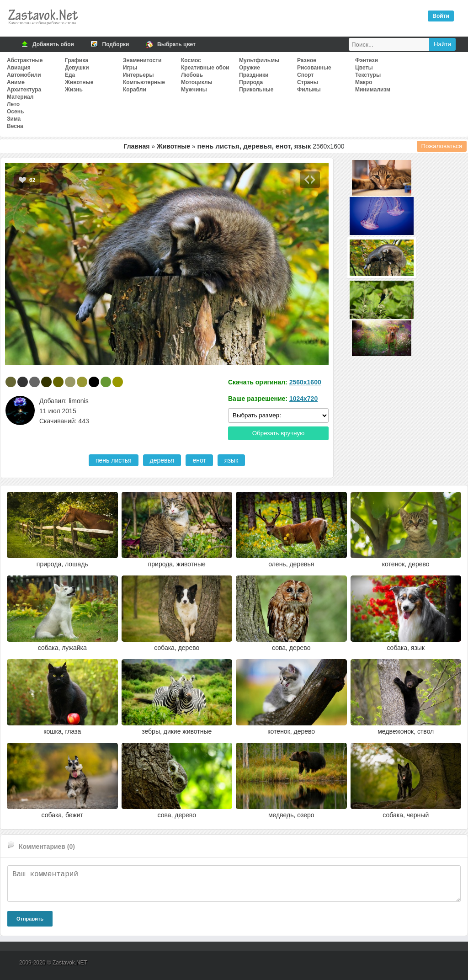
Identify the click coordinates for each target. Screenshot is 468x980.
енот (199, 460)
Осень (15, 112)
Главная (136, 146)
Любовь (192, 75)
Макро (364, 82)
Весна (15, 126)
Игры (130, 68)
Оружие (250, 68)
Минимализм (373, 90)
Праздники (254, 75)
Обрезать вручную (279, 433)
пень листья (114, 460)
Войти (441, 16)
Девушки (77, 68)
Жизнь (74, 90)
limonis (79, 401)
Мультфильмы (259, 60)
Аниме (16, 82)
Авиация (19, 68)
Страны (308, 82)
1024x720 (303, 399)
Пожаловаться (442, 146)
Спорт (305, 75)
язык (231, 460)
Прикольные (256, 90)
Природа (251, 82)
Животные (79, 82)
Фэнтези (367, 60)
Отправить (30, 919)
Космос (191, 60)
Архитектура (24, 90)
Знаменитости (142, 60)
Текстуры (368, 75)
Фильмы (309, 90)
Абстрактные (25, 60)
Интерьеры (138, 75)
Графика (77, 60)
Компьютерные (144, 82)
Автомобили (24, 75)
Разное (307, 60)
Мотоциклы (197, 82)
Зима (14, 119)
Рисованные (314, 68)
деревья (162, 460)
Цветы (364, 68)
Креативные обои (205, 68)
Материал (20, 97)
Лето (13, 104)
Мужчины (194, 90)
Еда (70, 75)
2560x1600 (305, 382)
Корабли (135, 90)
